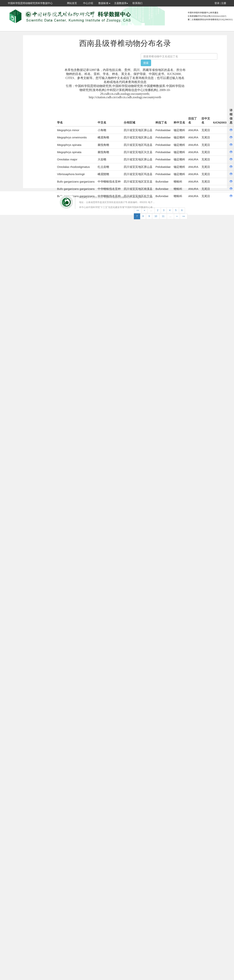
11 (163, 216)
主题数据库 (121, 3)
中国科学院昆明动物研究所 (117, 197)
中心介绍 (88, 3)
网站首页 (72, 3)
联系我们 (137, 3)
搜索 (146, 63)
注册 (224, 3)
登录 (217, 3)
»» (184, 216)
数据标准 (104, 3)
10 (156, 216)
